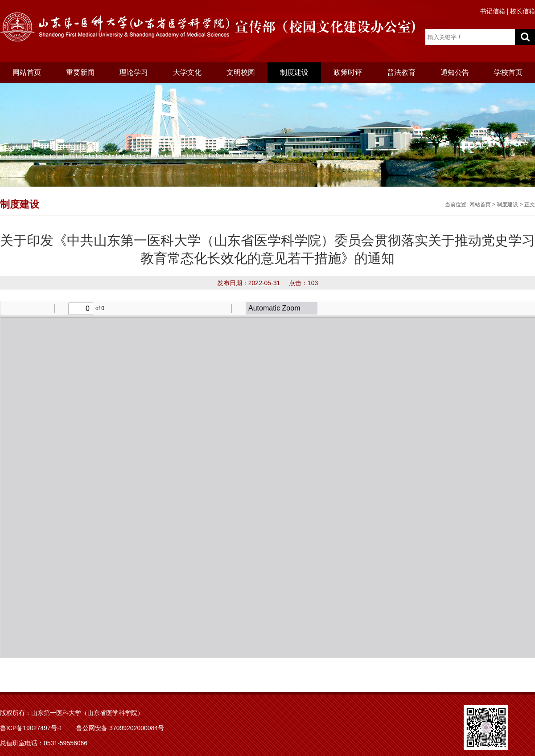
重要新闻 (80, 72)
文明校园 (241, 72)
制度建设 (294, 72)
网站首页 (27, 72)
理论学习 (134, 72)
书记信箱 (493, 11)
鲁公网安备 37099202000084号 (120, 728)
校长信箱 (523, 11)
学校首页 (508, 72)
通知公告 (455, 72)
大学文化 (187, 72)
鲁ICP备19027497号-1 (31, 728)
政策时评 (348, 72)
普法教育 (401, 72)
